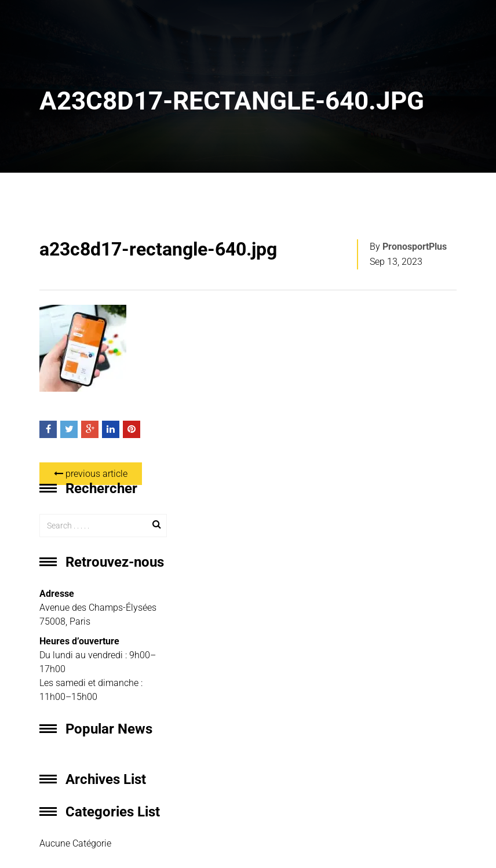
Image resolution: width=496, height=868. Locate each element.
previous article (91, 474)
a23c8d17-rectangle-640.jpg (158, 249)
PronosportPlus (415, 247)
